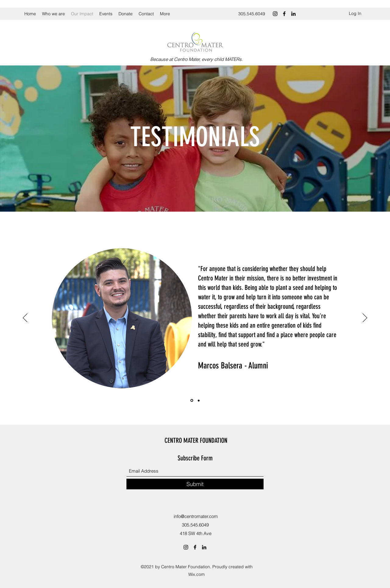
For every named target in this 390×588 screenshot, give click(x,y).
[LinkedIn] (293, 14)
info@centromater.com (196, 516)
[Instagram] (275, 14)
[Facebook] (284, 14)
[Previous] (25, 318)
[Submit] (195, 484)
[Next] (365, 318)
